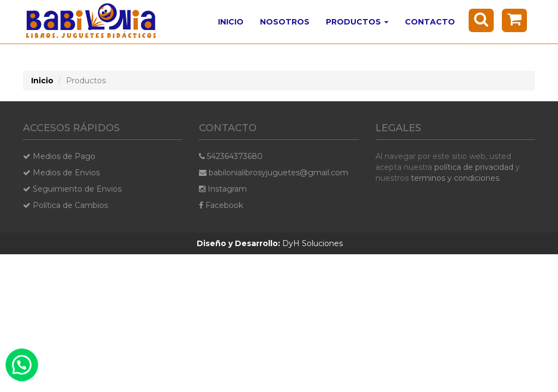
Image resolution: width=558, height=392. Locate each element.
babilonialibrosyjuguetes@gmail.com (274, 173)
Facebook (221, 205)
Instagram (223, 189)
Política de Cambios (65, 205)
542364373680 (231, 156)
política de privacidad (474, 167)
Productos (357, 22)
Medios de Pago (59, 156)
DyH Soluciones (270, 243)
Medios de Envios (61, 173)
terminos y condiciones (455, 178)
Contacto (430, 22)
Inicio (231, 22)
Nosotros (285, 22)
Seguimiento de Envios (72, 189)
